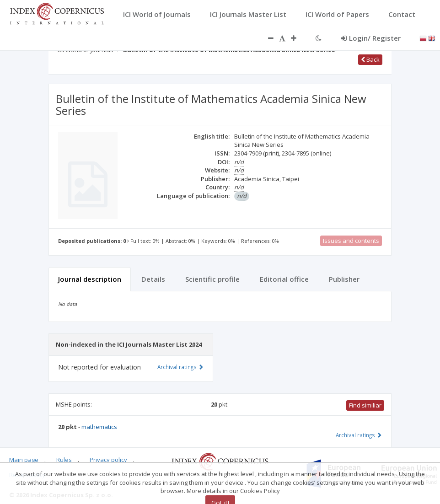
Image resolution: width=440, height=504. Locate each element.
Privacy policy (108, 460)
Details (153, 279)
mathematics (99, 427)
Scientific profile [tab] (212, 279)
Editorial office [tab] (284, 279)
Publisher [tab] (344, 279)
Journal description (90, 279)
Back (370, 59)
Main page (24, 460)
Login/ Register (371, 38)
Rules (64, 460)
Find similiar (365, 405)
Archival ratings (359, 435)
